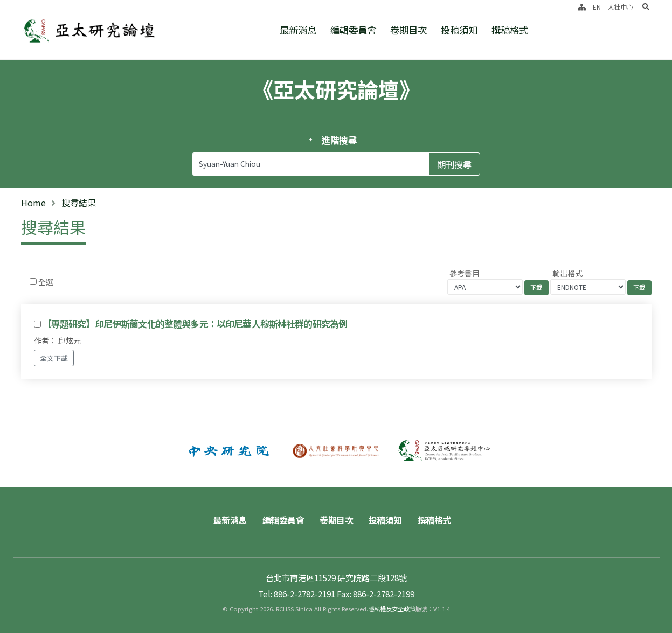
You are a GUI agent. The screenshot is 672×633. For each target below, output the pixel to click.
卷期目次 (408, 30)
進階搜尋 (339, 140)
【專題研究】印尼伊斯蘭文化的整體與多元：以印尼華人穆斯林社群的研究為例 (195, 324)
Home (33, 203)
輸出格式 (567, 273)
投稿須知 (459, 30)
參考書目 (465, 273)
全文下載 (54, 358)
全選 (46, 282)
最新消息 (298, 30)
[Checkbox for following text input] (33, 281)
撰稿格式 (510, 30)
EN (597, 7)
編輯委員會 (353, 30)
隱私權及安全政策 (392, 609)
